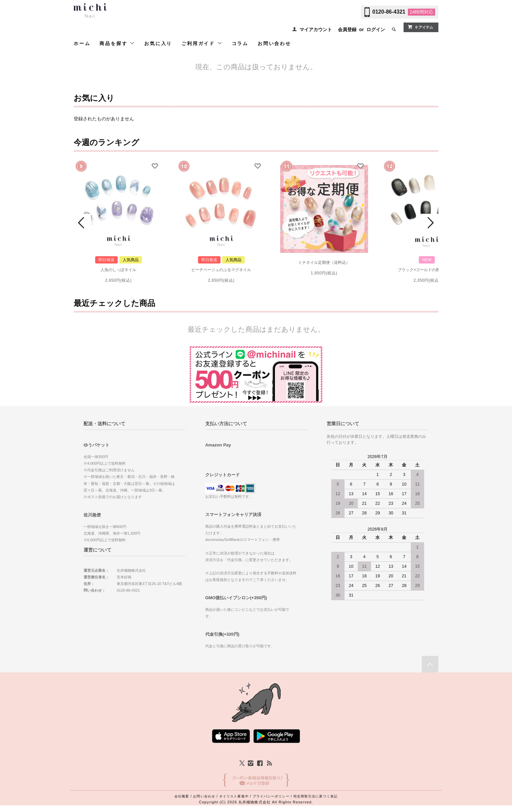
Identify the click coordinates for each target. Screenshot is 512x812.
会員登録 (347, 29)
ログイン (376, 29)
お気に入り (158, 43)
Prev (82, 223)
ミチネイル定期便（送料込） (324, 262)
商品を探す (117, 43)
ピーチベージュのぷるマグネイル (221, 270)
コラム (240, 43)
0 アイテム (420, 27)
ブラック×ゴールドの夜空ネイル (427, 270)
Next (430, 223)
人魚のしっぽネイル (118, 270)
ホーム (82, 43)
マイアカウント (316, 29)
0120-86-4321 (389, 12)
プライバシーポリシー (271, 796)
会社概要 (182, 796)
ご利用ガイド (202, 43)
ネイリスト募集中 (234, 796)
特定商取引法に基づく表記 (316, 796)
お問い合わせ (274, 43)
